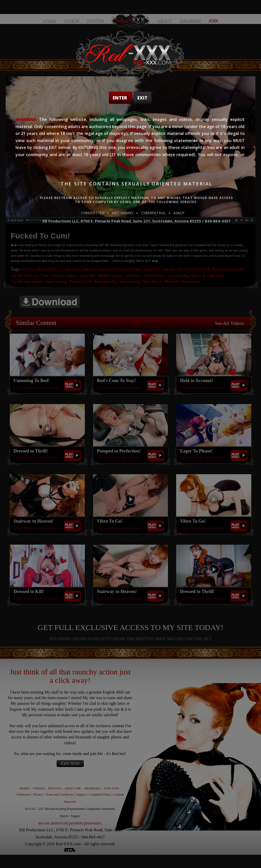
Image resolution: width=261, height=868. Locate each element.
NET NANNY (123, 213)
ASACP (179, 213)
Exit (142, 98)
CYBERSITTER (93, 213)
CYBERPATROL (153, 213)
